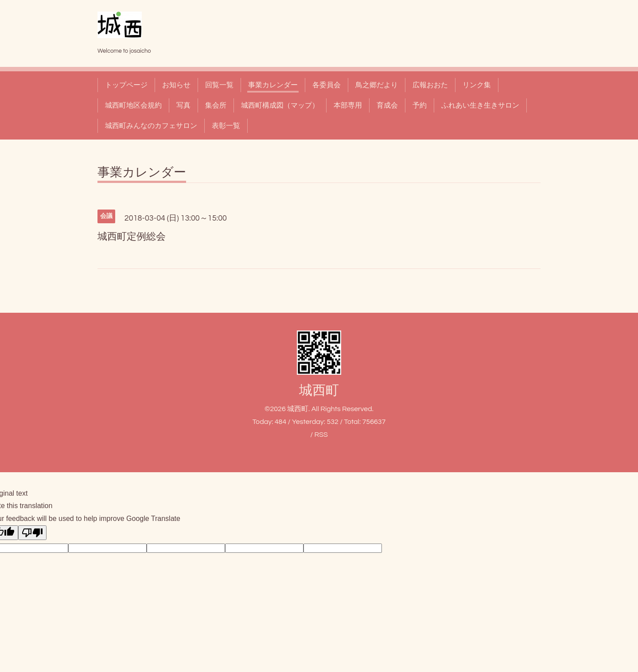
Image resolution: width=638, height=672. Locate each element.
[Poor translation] (32, 533)
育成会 (387, 105)
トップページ (126, 85)
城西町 (319, 390)
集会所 (216, 105)
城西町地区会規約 (133, 105)
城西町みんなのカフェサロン (151, 126)
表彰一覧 (226, 126)
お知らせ (176, 85)
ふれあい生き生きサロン (480, 105)
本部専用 (348, 105)
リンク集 (477, 85)
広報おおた (430, 85)
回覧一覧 (219, 85)
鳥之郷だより (377, 85)
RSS (321, 435)
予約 (420, 105)
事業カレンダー (273, 85)
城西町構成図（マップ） (280, 105)
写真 (183, 105)
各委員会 (327, 85)
